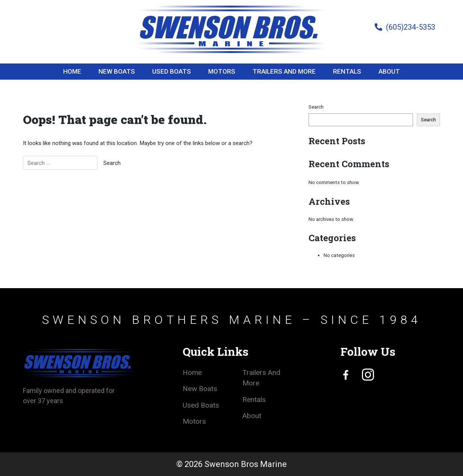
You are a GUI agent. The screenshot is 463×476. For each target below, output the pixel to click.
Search (316, 107)
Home (72, 71)
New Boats (117, 71)
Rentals (347, 71)
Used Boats (172, 71)
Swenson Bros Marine (246, 464)
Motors (222, 71)
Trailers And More (284, 71)
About (389, 71)
